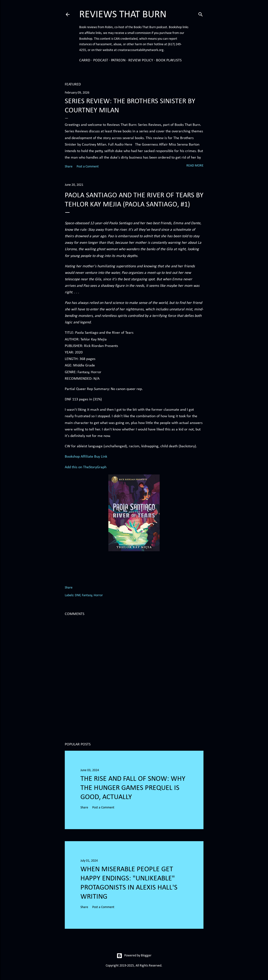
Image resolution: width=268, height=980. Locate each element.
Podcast (101, 60)
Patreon (118, 60)
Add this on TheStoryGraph (86, 467)
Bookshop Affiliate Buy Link (86, 457)
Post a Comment (88, 167)
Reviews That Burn (123, 15)
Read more (195, 166)
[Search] (201, 14)
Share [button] (69, 167)
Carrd (85, 60)
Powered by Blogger (134, 956)
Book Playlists (169, 60)
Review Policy (141, 60)
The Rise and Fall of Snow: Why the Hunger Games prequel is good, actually (133, 788)
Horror (98, 595)
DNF (78, 595)
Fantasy (87, 595)
